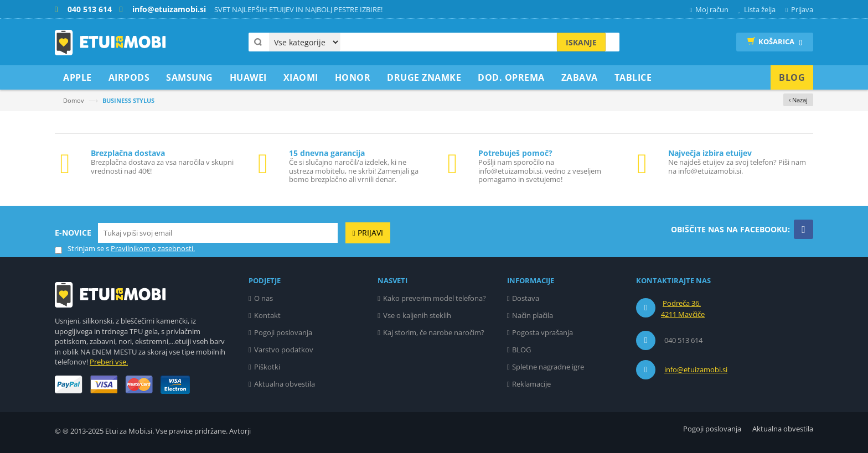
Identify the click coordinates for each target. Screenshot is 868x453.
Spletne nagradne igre (548, 367)
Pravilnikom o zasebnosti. (153, 248)
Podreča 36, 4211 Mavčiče (683, 309)
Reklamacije (531, 384)
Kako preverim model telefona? (435, 298)
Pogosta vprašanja (542, 332)
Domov (74, 100)
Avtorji (240, 431)
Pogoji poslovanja (283, 332)
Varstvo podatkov (284, 350)
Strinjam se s (82, 249)
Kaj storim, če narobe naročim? (434, 332)
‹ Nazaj (798, 100)
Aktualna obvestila (285, 384)
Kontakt (267, 315)
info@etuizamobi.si (696, 369)
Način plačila (533, 315)
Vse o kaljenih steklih (417, 315)
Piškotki (267, 367)
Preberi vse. (109, 362)
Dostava (526, 298)
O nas (263, 298)
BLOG (521, 350)
